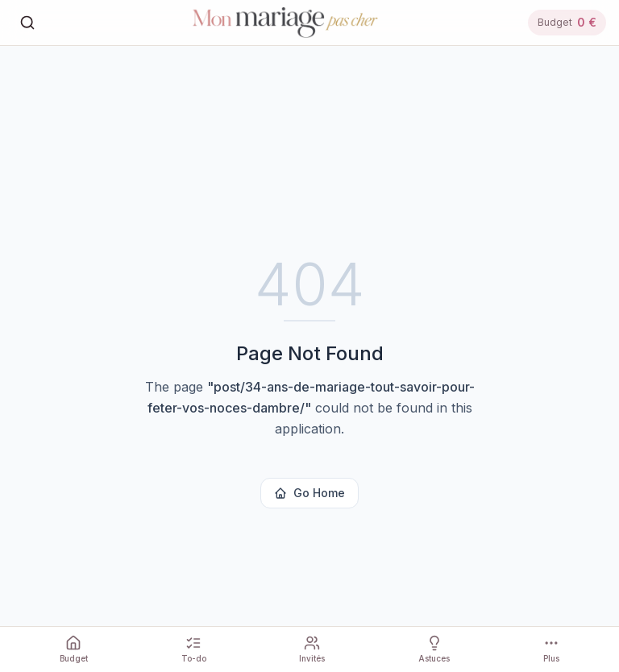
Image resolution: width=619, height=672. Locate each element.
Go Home (309, 493)
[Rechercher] (27, 23)
